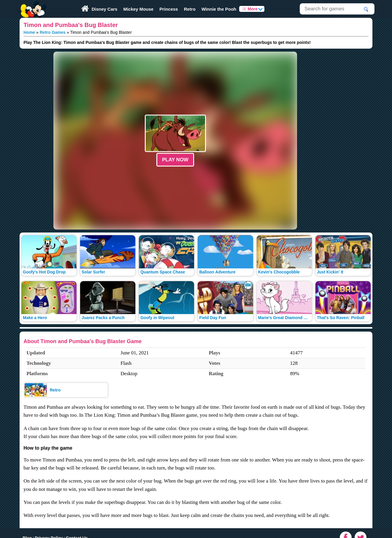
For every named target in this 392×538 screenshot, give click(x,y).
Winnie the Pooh (219, 9)
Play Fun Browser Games (31, 4)
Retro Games (53, 32)
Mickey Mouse (138, 9)
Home (29, 32)
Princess (169, 9)
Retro (190, 9)
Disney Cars (105, 9)
